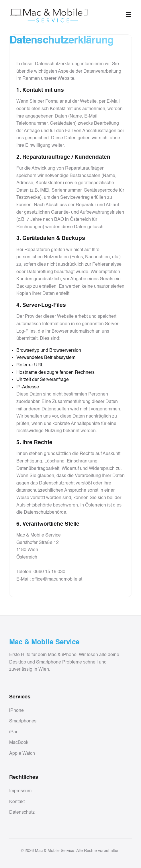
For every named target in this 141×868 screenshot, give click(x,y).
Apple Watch (22, 754)
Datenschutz (22, 813)
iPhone (16, 711)
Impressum (20, 791)
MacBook (19, 743)
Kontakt (17, 802)
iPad (14, 732)
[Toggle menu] (128, 15)
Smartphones (23, 721)
